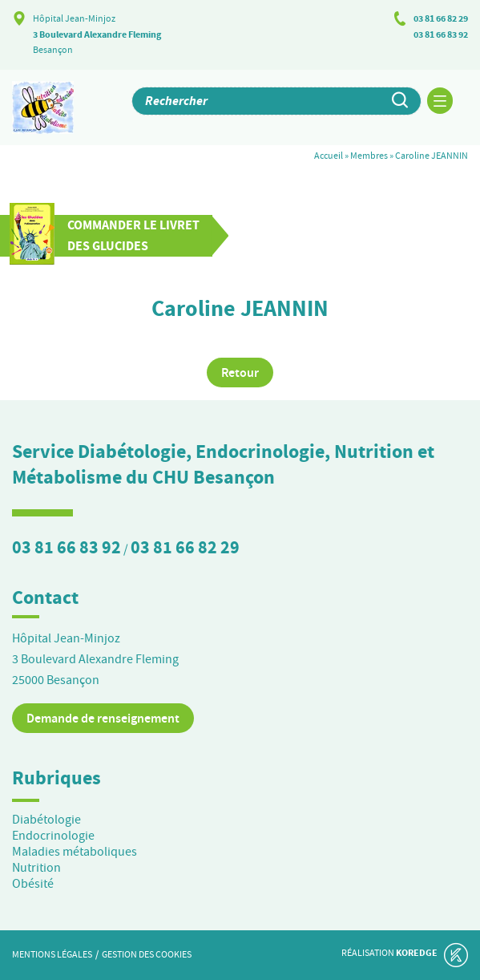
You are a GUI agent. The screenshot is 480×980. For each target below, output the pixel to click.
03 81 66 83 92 (441, 34)
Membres (369, 156)
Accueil (329, 156)
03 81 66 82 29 (441, 18)
